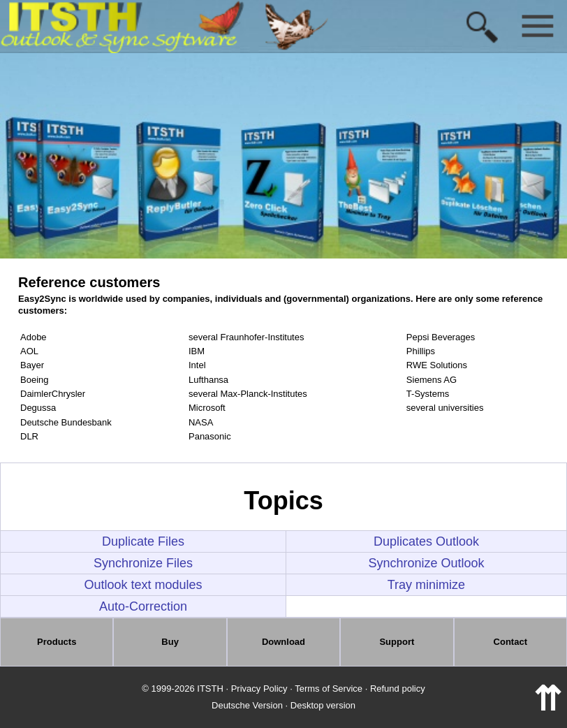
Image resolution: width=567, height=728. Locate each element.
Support (397, 642)
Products (57, 642)
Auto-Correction (143, 606)
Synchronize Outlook (426, 563)
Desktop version (323, 705)
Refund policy (398, 689)
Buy (170, 642)
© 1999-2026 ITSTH (183, 689)
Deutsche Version (247, 705)
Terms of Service (329, 689)
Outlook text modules (143, 585)
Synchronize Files (143, 563)
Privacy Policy (259, 689)
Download (283, 642)
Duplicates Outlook (426, 541)
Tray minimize (426, 585)
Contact (510, 642)
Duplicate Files (143, 541)
